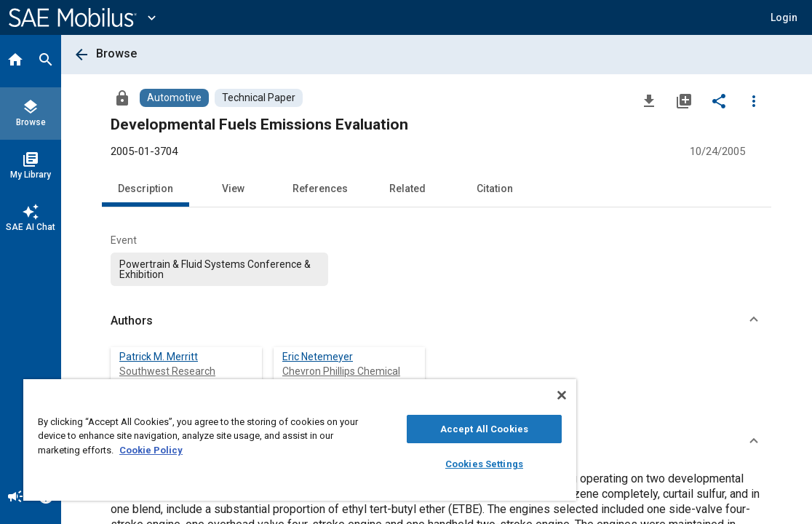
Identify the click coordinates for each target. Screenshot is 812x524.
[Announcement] (15, 498)
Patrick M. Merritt (159, 357)
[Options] (754, 100)
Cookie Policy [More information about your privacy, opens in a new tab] (253, 450)
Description (146, 188)
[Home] (15, 61)
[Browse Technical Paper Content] (259, 98)
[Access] (122, 98)
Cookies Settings (414, 464)
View (233, 188)
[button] (784, 17)
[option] (219, 269)
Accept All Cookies (414, 429)
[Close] (479, 395)
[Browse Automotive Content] (174, 98)
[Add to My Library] (684, 100)
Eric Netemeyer (318, 357)
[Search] (46, 61)
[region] (259, 440)
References (320, 188)
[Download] (649, 100)
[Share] (719, 100)
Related (407, 188)
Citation (495, 188)
